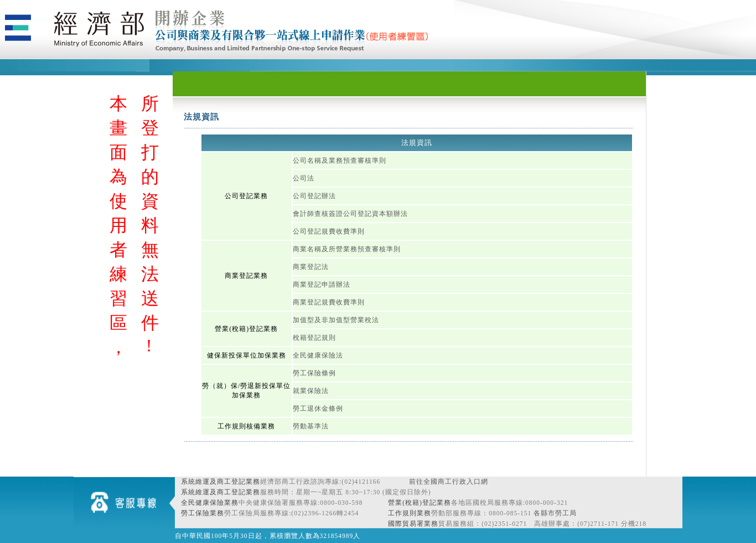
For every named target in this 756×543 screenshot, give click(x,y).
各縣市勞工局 (555, 513)
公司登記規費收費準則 (329, 231)
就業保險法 (311, 391)
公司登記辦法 (314, 196)
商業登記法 (311, 267)
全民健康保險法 (318, 355)
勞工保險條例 (314, 373)
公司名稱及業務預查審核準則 (340, 161)
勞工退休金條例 (318, 408)
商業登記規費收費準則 (329, 302)
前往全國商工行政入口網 (449, 482)
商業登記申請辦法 (322, 285)
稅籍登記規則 (314, 338)
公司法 (304, 178)
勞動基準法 (311, 426)
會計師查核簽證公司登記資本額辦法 (350, 214)
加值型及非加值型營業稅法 (336, 320)
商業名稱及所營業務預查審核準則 (347, 249)
